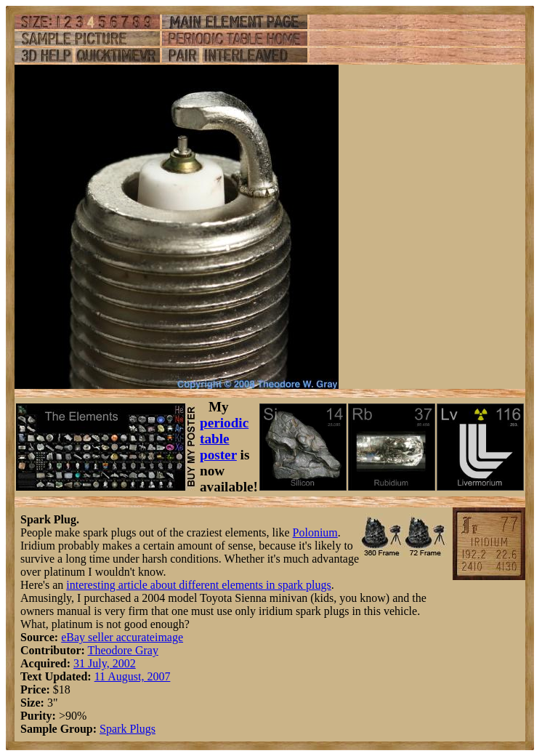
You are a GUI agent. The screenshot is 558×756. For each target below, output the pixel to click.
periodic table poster (224, 439)
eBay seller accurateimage (122, 637)
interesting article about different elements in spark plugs (198, 585)
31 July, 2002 (105, 663)
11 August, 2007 (133, 676)
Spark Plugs (128, 729)
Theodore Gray (123, 650)
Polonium (315, 532)
